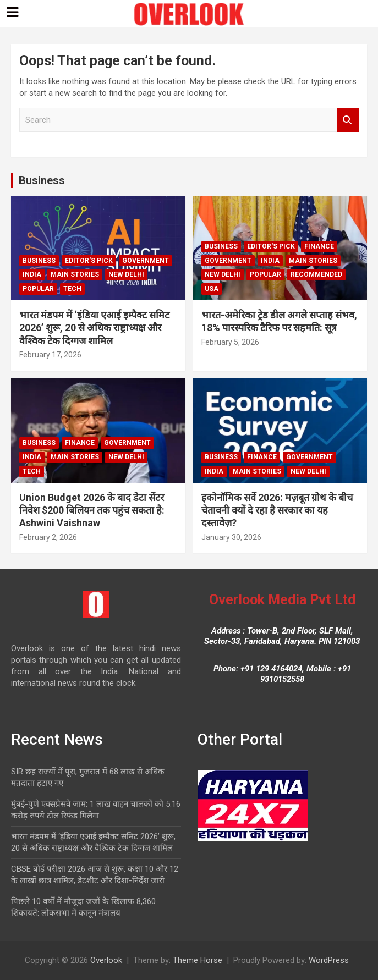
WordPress (329, 960)
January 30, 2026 (231, 537)
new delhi (126, 274)
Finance (319, 246)
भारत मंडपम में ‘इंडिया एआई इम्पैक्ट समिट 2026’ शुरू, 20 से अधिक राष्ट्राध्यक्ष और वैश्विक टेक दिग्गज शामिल (94, 328)
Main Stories (75, 274)
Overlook (106, 960)
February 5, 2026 (230, 342)
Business (42, 180)
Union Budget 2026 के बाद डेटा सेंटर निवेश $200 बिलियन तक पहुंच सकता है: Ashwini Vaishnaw (92, 510)
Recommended (316, 274)
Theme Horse (198, 960)
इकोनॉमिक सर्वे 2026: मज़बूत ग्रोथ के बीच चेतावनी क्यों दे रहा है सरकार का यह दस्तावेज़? (277, 510)
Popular (38, 289)
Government (146, 261)
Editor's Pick (89, 261)
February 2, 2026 (48, 537)
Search (348, 120)
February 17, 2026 (50, 355)
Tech (72, 289)
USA (212, 289)
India (32, 274)
